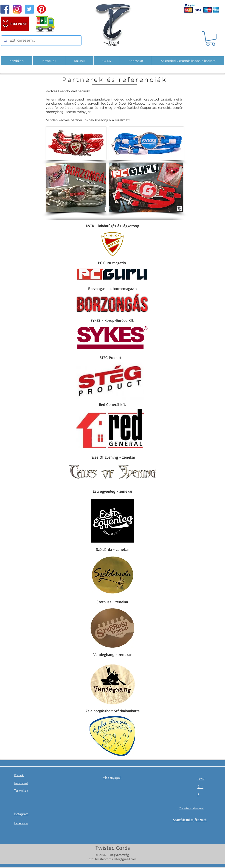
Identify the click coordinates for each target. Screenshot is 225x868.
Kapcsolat (21, 783)
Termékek (21, 790)
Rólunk (19, 775)
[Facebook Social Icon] (5, 9)
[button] (211, 39)
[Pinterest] (41, 9)
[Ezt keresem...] (41, 41)
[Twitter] (29, 9)
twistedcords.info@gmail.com (116, 859)
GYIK (201, 779)
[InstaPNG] (17, 9)
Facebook (21, 823)
